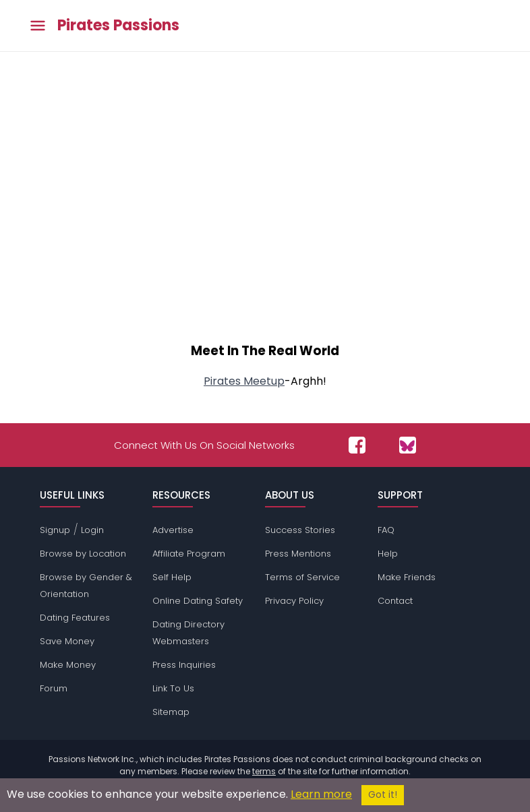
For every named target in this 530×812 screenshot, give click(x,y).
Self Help (172, 577)
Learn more (321, 794)
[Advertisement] (265, 217)
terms (264, 771)
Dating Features (75, 618)
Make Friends (407, 577)
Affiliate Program (189, 554)
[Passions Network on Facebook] (357, 445)
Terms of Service (302, 577)
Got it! (383, 795)
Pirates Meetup (244, 381)
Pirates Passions (118, 26)
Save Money (67, 641)
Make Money (68, 665)
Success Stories (300, 530)
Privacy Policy (294, 601)
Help (388, 554)
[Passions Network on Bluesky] (408, 445)
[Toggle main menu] (38, 26)
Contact (395, 601)
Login (92, 530)
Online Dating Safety (198, 601)
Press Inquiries (184, 665)
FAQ (386, 530)
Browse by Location (83, 554)
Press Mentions (298, 554)
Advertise (173, 530)
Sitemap (171, 712)
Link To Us (173, 688)
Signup (55, 530)
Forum (54, 688)
